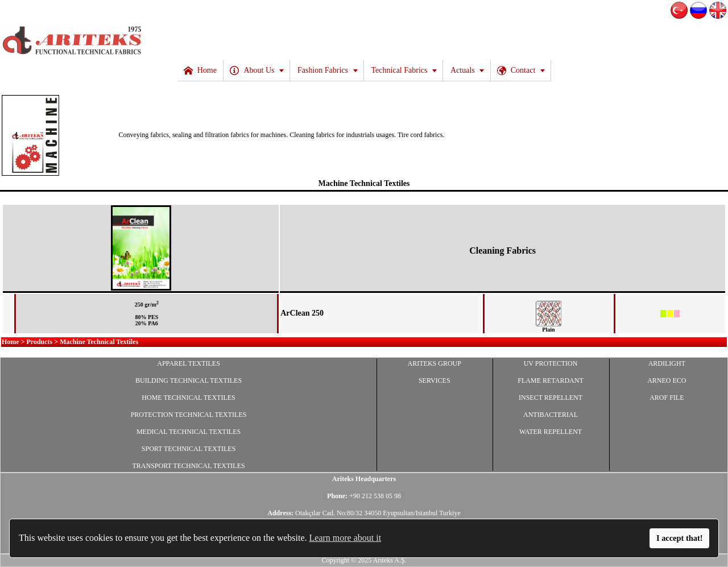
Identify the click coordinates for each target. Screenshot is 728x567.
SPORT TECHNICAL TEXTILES (189, 449)
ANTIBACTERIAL (551, 415)
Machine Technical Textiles (364, 183)
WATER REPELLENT (551, 432)
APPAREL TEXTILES (189, 363)
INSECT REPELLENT (551, 398)
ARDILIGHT (667, 363)
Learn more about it (346, 538)
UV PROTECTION (551, 363)
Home (11, 342)
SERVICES (435, 380)
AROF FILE (667, 398)
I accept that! (680, 538)
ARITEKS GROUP (435, 363)
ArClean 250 (302, 313)
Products (40, 342)
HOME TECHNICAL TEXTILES (188, 398)
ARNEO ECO (667, 380)
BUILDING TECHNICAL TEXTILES (189, 380)
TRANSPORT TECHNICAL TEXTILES (188, 466)
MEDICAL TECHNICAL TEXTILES (189, 432)
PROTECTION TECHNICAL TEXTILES (189, 415)
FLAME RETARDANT (550, 380)
